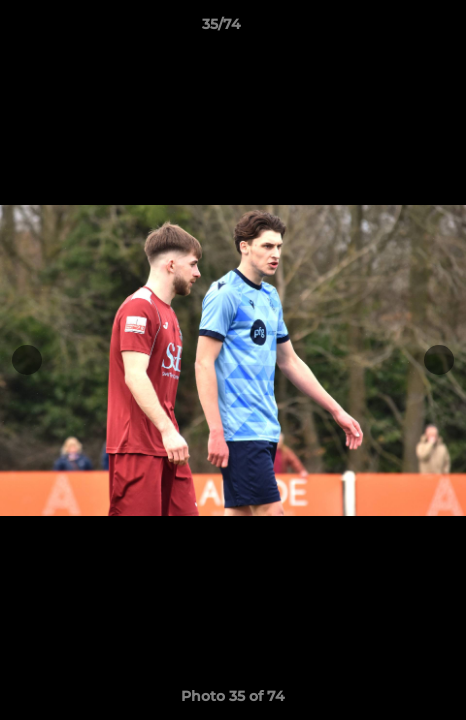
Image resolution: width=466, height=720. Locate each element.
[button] (394, 29)
